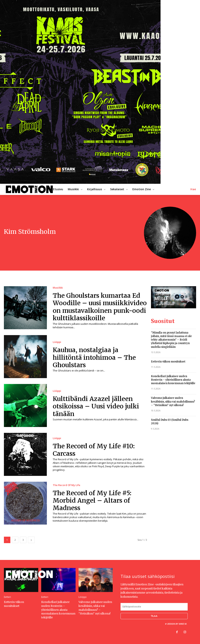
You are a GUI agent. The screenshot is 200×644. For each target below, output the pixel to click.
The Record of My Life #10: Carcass (94, 450)
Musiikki (58, 288)
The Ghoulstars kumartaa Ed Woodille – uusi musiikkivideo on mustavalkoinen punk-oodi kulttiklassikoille (100, 307)
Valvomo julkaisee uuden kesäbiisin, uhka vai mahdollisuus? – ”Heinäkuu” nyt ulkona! (173, 401)
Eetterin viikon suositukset (168, 362)
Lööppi (57, 342)
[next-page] (31, 540)
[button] (193, 189)
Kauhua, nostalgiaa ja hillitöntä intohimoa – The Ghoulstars (94, 357)
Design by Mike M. (177, 624)
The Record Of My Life (67, 485)
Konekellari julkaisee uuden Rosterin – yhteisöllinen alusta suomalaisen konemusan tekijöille (173, 380)
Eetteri (7, 597)
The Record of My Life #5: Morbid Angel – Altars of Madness (92, 501)
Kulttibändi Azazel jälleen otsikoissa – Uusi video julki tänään (96, 406)
